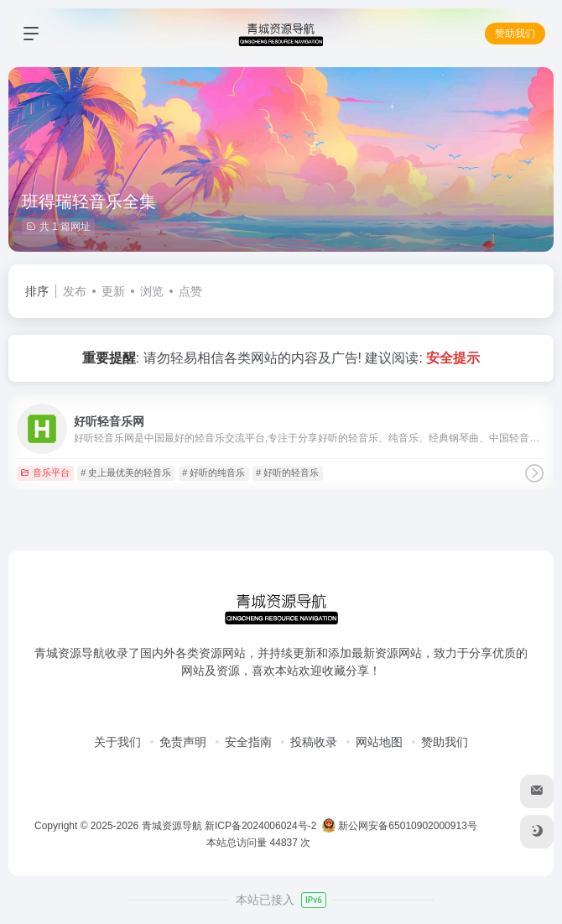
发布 (75, 291)
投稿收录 (314, 742)
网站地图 (379, 742)
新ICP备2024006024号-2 (260, 826)
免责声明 (183, 742)
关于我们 (117, 742)
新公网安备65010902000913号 (401, 826)
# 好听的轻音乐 (287, 472)
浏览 (152, 291)
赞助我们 (515, 34)
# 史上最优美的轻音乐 (126, 472)
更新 (113, 291)
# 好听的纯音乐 (213, 472)
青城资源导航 (172, 826)
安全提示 (453, 358)
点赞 (190, 291)
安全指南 (248, 742)
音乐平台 (45, 472)
